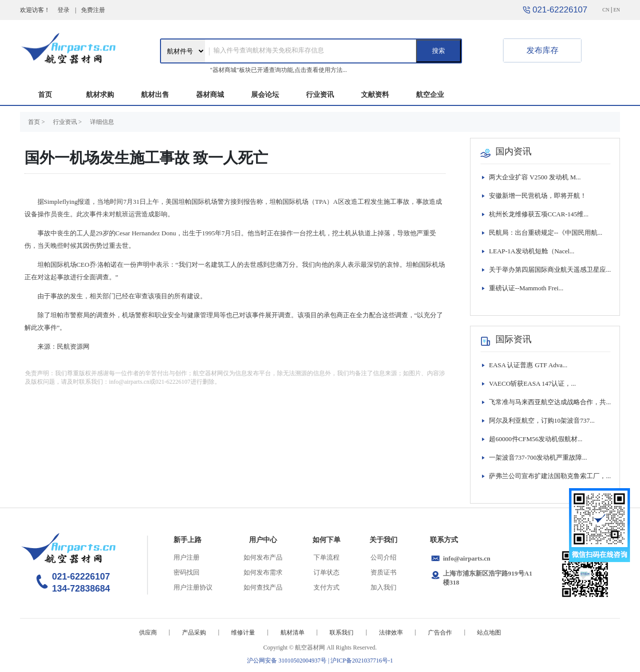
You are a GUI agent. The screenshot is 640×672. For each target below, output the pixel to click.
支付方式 (326, 587)
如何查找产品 (263, 587)
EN (617, 10)
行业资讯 (320, 95)
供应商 (148, 633)
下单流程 (326, 557)
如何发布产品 (263, 557)
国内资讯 (513, 151)
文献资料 (375, 95)
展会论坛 (265, 95)
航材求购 (100, 95)
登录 (63, 10)
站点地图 (489, 633)
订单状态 (326, 572)
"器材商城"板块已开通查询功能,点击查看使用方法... (278, 70)
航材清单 (292, 633)
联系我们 (341, 633)
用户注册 (186, 557)
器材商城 (210, 95)
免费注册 (93, 10)
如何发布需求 (263, 572)
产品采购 (194, 633)
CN (606, 10)
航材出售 (155, 95)
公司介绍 (383, 557)
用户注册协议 (193, 587)
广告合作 (440, 633)
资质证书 (383, 572)
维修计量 (243, 633)
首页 (45, 95)
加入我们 (383, 587)
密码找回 (186, 572)
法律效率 (391, 633)
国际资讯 (513, 339)
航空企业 (430, 95)
